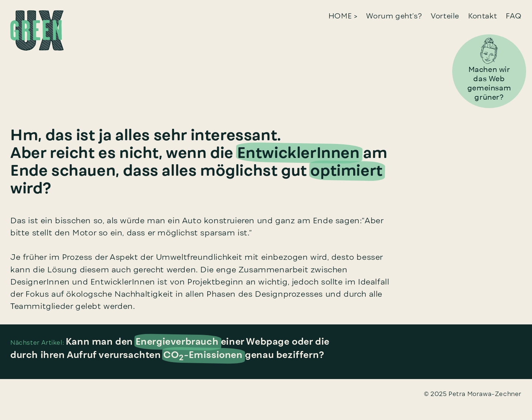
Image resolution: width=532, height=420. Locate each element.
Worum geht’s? (394, 16)
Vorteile (445, 16)
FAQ (514, 16)
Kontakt (482, 16)
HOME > (343, 16)
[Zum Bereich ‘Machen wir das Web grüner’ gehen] (489, 50)
